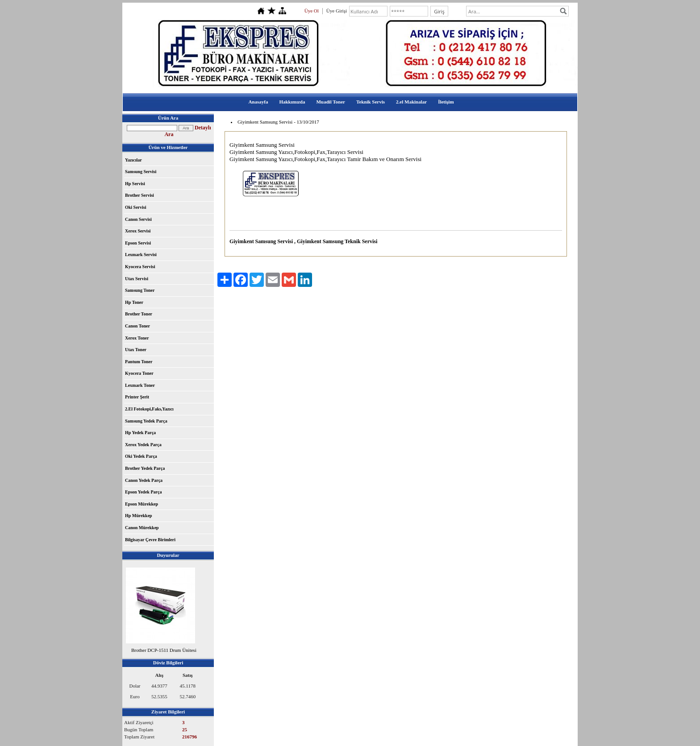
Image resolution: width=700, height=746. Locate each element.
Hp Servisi (135, 184)
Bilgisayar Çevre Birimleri (150, 540)
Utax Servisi (137, 279)
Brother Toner (139, 314)
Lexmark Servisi (141, 255)
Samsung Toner (140, 290)
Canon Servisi (138, 219)
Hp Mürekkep (139, 516)
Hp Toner (134, 302)
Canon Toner (137, 326)
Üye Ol (312, 11)
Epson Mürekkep (142, 504)
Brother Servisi (140, 195)
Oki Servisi (136, 207)
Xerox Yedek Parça (143, 445)
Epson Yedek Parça (143, 492)
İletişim (446, 102)
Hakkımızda (292, 102)
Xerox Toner (137, 338)
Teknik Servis (371, 102)
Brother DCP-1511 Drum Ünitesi (164, 650)
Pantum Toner (139, 362)
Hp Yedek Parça (140, 433)
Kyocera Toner (139, 373)
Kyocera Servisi (140, 267)
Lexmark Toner (140, 385)
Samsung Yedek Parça (146, 421)
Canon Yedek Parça (144, 480)
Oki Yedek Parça (141, 456)
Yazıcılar (133, 160)
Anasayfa (258, 102)
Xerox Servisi (138, 231)
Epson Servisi (138, 243)
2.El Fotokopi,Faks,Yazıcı (149, 409)
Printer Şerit (137, 397)
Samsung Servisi (141, 172)
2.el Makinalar (411, 102)
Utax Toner (136, 350)
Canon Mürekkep (142, 528)
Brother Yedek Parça (145, 468)
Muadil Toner (331, 102)
